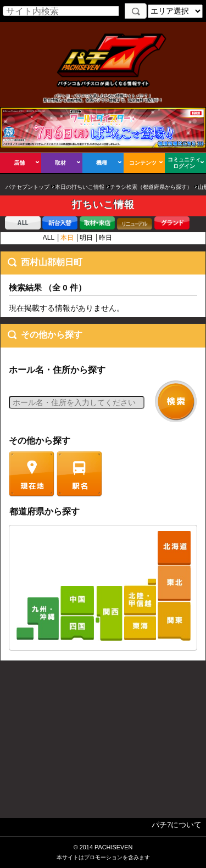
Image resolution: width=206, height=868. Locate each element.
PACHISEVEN (113, 847)
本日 (67, 238)
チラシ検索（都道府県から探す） (151, 187)
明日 (86, 238)
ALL (49, 238)
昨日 (105, 238)
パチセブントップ (27, 187)
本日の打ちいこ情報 (80, 187)
